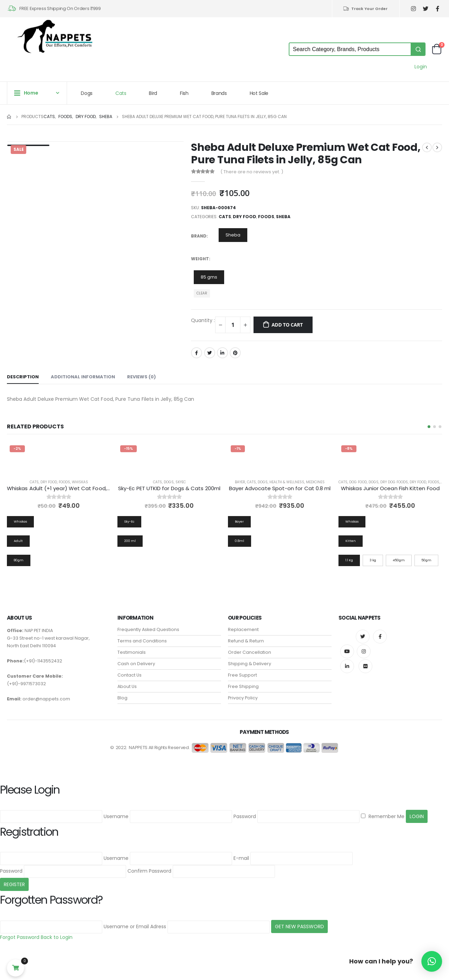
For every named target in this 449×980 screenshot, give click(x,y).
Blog (122, 698)
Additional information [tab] (83, 377)
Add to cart (287, 325)
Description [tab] (23, 377)
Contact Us (130, 675)
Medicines (315, 482)
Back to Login (57, 937)
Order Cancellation (250, 652)
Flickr (365, 666)
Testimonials (132, 652)
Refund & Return (246, 641)
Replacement (243, 629)
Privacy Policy (243, 698)
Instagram (364, 651)
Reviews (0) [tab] (141, 377)
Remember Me (383, 816)
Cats (121, 93)
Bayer (240, 482)
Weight (200, 259)
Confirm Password (149, 871)
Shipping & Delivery (250, 664)
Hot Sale (259, 93)
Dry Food (245, 217)
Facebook (197, 353)
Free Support (242, 675)
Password (245, 816)
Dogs (87, 93)
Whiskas (80, 482)
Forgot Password (20, 937)
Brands (219, 93)
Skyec (181, 482)
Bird (153, 93)
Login (421, 67)
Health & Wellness (287, 482)
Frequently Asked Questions (148, 629)
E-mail (241, 858)
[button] (429, 427)
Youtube (347, 651)
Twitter (210, 353)
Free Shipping (243, 686)
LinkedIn (222, 353)
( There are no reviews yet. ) (252, 172)
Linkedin (347, 666)
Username (116, 816)
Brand (199, 236)
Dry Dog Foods (394, 482)
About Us (127, 686)
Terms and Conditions (142, 641)
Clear (202, 293)
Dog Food (358, 482)
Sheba (283, 217)
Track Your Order (365, 9)
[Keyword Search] (350, 49)
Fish (184, 93)
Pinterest (235, 353)
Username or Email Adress (135, 926)
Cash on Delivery (136, 664)
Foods (266, 217)
